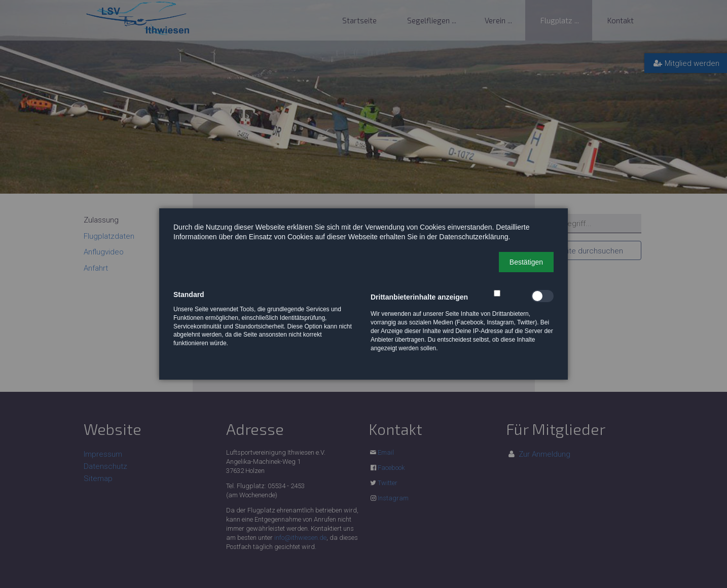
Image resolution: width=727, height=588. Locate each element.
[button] (526, 262)
